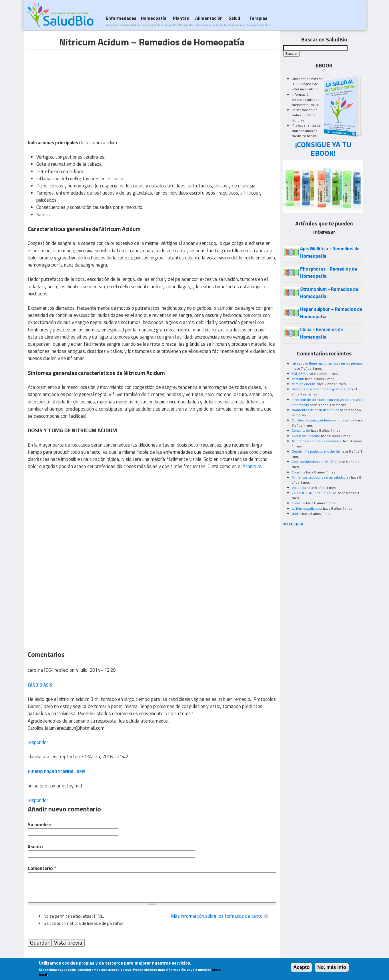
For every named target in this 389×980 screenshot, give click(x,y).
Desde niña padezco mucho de (316, 451)
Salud (235, 21)
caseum (298, 379)
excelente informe (306, 436)
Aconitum (252, 466)
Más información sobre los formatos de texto (217, 916)
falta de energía (304, 384)
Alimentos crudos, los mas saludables (321, 477)
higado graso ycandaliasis (57, 772)
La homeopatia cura (307, 508)
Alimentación (209, 21)
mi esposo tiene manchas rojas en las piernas (327, 363)
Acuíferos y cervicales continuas (317, 441)
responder (38, 742)
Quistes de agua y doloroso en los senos (323, 420)
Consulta (299, 472)
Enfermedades (121, 21)
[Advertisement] (76, 89)
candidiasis (40, 685)
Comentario (42, 868)
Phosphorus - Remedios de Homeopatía (329, 272)
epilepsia (299, 488)
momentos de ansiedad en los (315, 410)
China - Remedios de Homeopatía (322, 333)
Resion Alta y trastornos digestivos (319, 389)
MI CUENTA (293, 524)
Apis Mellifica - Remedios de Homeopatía (330, 252)
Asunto (35, 847)
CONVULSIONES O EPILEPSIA (314, 493)
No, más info (332, 967)
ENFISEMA (300, 374)
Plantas (181, 21)
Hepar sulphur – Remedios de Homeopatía (331, 313)
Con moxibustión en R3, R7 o (314, 462)
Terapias (258, 21)
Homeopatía (154, 21)
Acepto (301, 967)
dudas (297, 514)
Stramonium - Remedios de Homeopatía (329, 293)
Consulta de (301, 430)
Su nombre (39, 825)
